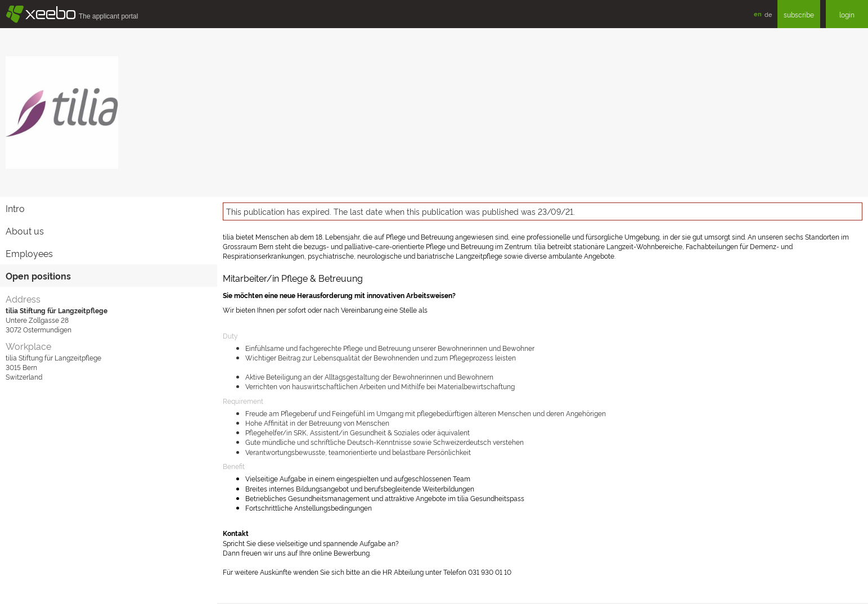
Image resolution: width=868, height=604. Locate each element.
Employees (29, 253)
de (768, 14)
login (847, 14)
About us (25, 231)
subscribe (799, 14)
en (758, 14)
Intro (15, 208)
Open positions (38, 276)
